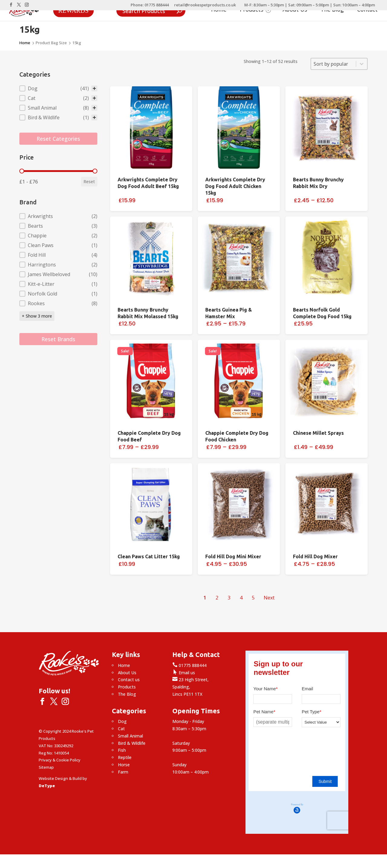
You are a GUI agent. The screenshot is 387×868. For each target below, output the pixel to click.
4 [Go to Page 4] (241, 598)
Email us (184, 673)
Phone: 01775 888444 (150, 5)
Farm (123, 772)
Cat (121, 729)
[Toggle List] (362, 64)
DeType (47, 786)
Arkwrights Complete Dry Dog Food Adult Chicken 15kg (235, 186)
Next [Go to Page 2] (269, 598)
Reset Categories (58, 139)
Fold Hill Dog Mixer (315, 556)
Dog (122, 721)
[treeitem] (58, 88)
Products (255, 10)
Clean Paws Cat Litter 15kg (149, 556)
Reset (89, 182)
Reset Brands (58, 339)
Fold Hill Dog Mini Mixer (233, 556)
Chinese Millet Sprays (318, 433)
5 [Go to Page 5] (253, 598)
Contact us (129, 680)
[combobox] (333, 64)
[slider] (22, 171)
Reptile (125, 757)
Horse (124, 765)
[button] (58, 88)
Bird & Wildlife (132, 743)
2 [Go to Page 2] (217, 598)
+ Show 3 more (37, 316)
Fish (122, 750)
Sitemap (46, 767)
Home (219, 10)
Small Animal (130, 736)
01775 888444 (189, 665)
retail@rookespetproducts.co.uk (205, 5)
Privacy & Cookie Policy (60, 760)
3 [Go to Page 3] (229, 598)
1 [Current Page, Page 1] (205, 598)
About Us (295, 10)
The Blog (332, 10)
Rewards (73, 10)
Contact (367, 10)
